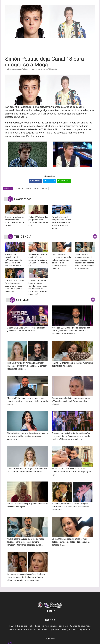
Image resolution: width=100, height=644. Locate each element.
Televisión (52, 69)
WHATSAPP (64, 181)
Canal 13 (19, 188)
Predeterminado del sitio (19, 69)
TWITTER (50, 181)
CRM (10, 643)
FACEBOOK (35, 181)
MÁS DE (8, 188)
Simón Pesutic (41, 188)
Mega (29, 188)
